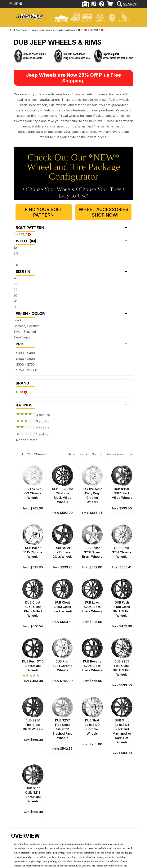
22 (15, 284)
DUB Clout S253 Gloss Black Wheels (62, 607)
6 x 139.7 (22, 234)
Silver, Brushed (25, 332)
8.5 (16, 253)
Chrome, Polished (27, 326)
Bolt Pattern (73, 228)
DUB (22, 392)
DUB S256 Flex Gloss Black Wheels (33, 725)
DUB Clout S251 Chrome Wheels (122, 552)
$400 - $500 (25, 359)
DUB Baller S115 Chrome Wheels (33, 552)
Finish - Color (73, 314)
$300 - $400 (25, 353)
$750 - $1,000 (27, 370)
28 (15, 301)
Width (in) (73, 241)
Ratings (73, 405)
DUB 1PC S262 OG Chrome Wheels (33, 493)
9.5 (16, 265)
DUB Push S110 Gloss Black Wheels (33, 666)
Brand (73, 383)
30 (15, 307)
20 (15, 278)
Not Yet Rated (27, 440)
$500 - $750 (25, 364)
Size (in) (73, 272)
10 (15, 248)
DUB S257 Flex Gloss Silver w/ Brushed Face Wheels (63, 729)
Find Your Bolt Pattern (44, 212)
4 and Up (33, 415)
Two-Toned (22, 337)
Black (18, 320)
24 (15, 290)
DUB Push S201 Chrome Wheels (62, 666)
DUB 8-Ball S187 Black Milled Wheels (122, 493)
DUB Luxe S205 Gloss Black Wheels (92, 607)
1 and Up (33, 434)
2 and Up (33, 428)
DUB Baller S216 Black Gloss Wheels (62, 552)
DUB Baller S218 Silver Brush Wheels (92, 552)
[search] (127, 4)
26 (15, 295)
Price (73, 344)
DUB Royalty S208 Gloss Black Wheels (92, 666)
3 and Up (33, 421)
